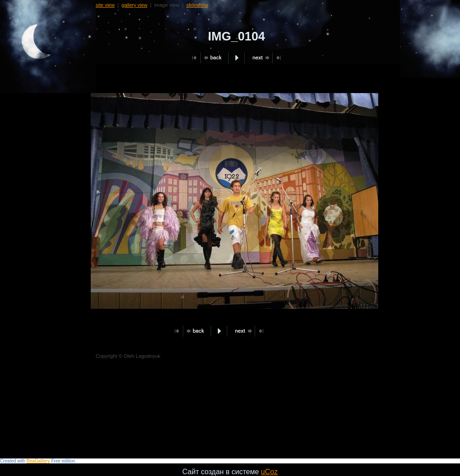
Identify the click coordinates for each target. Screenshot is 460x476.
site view (105, 5)
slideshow (197, 5)
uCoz (269, 472)
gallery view (135, 5)
